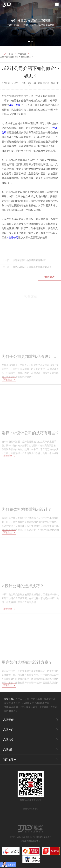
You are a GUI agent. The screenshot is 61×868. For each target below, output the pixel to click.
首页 (11, 54)
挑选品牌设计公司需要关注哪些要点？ (26, 277)
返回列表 (50, 287)
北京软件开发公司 (48, 707)
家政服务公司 (11, 711)
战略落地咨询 (11, 707)
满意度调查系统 (12, 703)
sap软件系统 (28, 703)
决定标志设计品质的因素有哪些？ (24, 271)
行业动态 (22, 54)
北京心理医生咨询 (28, 707)
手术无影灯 (36, 699)
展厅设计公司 (22, 699)
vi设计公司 (15, 105)
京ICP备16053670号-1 (30, 841)
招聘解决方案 (42, 703)
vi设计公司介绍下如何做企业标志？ (17, 57)
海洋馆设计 (49, 699)
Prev (4, 23)
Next (57, 23)
